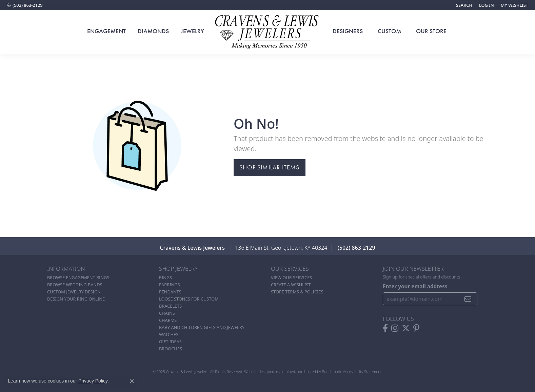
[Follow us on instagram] (395, 328)
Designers (348, 31)
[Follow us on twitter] (406, 328)
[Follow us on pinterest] (416, 328)
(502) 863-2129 (356, 248)
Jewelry (192, 31)
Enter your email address (415, 286)
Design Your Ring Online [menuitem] (76, 299)
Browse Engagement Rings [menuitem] (78, 277)
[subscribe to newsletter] (468, 299)
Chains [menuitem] (167, 313)
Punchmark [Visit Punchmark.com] (331, 372)
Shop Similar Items (270, 167)
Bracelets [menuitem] (170, 306)
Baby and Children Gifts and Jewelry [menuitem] (202, 327)
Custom (389, 31)
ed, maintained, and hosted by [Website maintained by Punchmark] (296, 372)
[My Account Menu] (487, 5)
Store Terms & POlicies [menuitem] (297, 292)
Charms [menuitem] (168, 320)
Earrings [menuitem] (170, 285)
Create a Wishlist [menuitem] (291, 285)
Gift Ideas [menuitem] (170, 342)
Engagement (106, 31)
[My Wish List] (514, 5)
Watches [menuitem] (169, 334)
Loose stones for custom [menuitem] (189, 299)
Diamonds (153, 31)
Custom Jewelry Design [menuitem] (74, 292)
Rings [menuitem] (165, 277)
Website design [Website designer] (257, 372)
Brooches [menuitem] (171, 349)
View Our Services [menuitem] (291, 277)
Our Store (431, 31)
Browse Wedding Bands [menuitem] (75, 285)
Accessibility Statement (362, 372)
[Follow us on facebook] (385, 328)
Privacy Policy (93, 381)
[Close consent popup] (132, 381)
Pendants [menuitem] (170, 292)
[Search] (464, 5)
